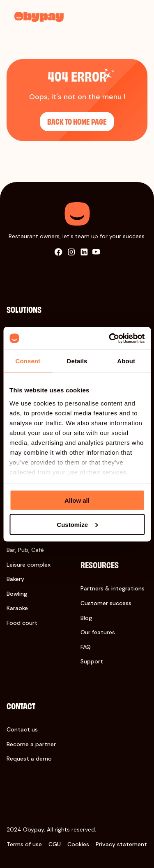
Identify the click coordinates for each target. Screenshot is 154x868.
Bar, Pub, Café (25, 550)
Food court (22, 623)
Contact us (22, 729)
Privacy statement (121, 844)
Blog (86, 618)
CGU (55, 844)
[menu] (135, 16)
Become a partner (31, 744)
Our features (98, 632)
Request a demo (29, 759)
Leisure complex (29, 565)
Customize (77, 524)
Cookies (78, 844)
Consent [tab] (28, 361)
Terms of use (24, 844)
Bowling (17, 594)
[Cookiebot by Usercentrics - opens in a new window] (110, 338)
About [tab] (126, 361)
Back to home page (77, 121)
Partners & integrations (113, 588)
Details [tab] (77, 361)
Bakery (15, 579)
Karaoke (17, 608)
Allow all (77, 500)
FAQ (86, 647)
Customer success (106, 603)
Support (92, 661)
